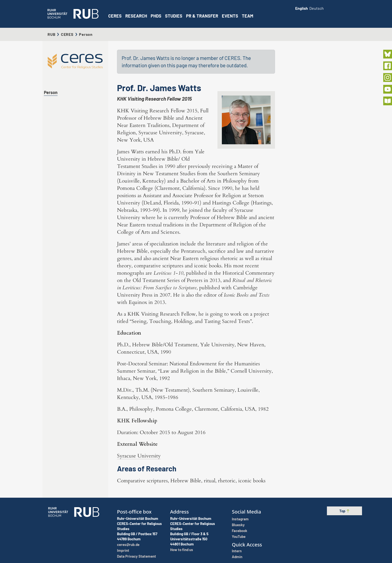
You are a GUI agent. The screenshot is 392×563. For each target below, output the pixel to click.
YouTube (239, 536)
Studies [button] (174, 16)
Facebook (240, 531)
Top (345, 511)
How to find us (182, 550)
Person (51, 92)
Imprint (123, 550)
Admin (237, 557)
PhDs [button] (156, 16)
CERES (115, 16)
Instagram (240, 519)
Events (230, 16)
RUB (51, 34)
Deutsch (317, 8)
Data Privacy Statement (137, 556)
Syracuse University (139, 456)
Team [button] (248, 16)
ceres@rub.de (128, 544)
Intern (237, 551)
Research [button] (136, 16)
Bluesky (238, 525)
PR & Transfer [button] (202, 16)
